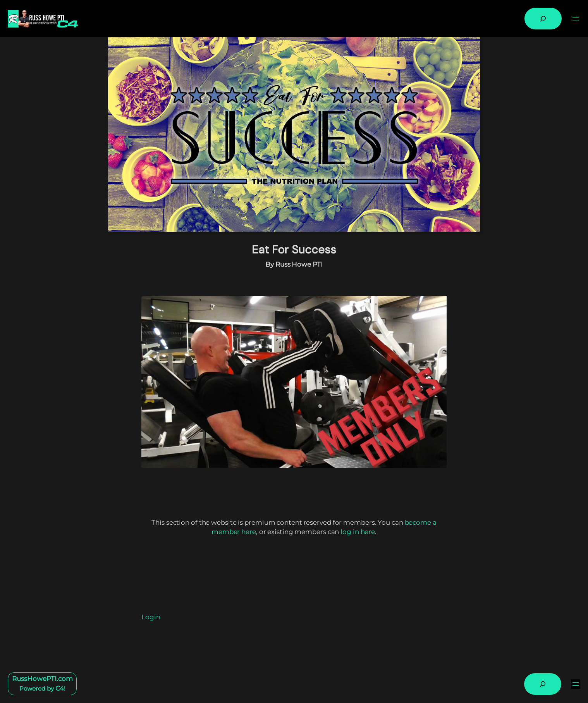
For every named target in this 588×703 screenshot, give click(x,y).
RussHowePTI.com (42, 679)
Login (151, 617)
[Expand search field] (543, 19)
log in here (358, 532)
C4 (60, 688)
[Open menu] (576, 19)
